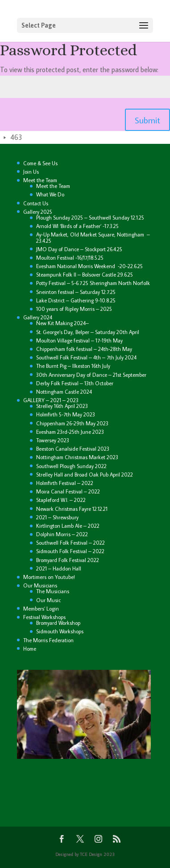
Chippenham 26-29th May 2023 (72, 423)
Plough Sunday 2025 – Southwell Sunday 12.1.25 (90, 218)
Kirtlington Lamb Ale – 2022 (68, 526)
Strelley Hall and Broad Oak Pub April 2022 (85, 475)
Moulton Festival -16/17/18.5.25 (70, 258)
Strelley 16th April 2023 (62, 406)
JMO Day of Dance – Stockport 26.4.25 (79, 249)
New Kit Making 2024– (62, 323)
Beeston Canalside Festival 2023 (73, 449)
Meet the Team (40, 180)
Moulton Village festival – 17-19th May (79, 340)
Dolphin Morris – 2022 (62, 534)
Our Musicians (40, 585)
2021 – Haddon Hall (59, 568)
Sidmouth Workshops (60, 631)
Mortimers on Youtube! (49, 577)
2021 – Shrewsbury (57, 517)
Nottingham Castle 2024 (64, 392)
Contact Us (36, 203)
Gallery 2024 (38, 317)
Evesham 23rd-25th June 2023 (70, 432)
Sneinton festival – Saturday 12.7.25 (76, 292)
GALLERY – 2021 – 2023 (51, 400)
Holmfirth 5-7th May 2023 (66, 414)
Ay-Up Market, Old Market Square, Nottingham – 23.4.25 (93, 237)
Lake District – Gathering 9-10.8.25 (76, 300)
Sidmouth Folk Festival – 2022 (70, 551)
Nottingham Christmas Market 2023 (77, 457)
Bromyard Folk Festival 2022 (68, 560)
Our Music (48, 600)
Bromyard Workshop (58, 623)
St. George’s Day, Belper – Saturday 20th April (88, 332)
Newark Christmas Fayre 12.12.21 (72, 509)
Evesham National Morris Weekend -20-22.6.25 (89, 266)
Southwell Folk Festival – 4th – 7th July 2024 (86, 357)
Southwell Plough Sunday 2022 (71, 466)
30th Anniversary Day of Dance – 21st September (91, 375)
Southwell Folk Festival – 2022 (70, 543)
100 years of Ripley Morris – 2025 (74, 309)
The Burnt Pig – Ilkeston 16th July (73, 366)
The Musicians (53, 591)
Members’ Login (41, 609)
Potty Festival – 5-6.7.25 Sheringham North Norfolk (93, 283)
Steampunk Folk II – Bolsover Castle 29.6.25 (85, 275)
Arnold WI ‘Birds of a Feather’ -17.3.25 (77, 226)
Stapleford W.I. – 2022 (61, 500)
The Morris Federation (48, 640)
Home (30, 649)
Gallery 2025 (38, 212)
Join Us (31, 172)
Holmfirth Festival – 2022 (65, 483)
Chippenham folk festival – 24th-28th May (84, 349)
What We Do (50, 194)
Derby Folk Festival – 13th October (75, 383)
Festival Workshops (44, 617)
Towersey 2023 (53, 440)
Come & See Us (40, 163)
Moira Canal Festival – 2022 (68, 491)
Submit (147, 120)
